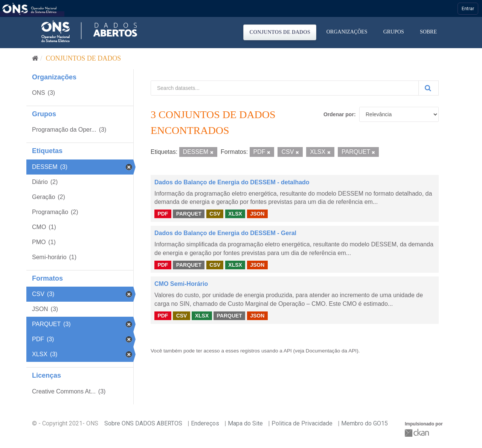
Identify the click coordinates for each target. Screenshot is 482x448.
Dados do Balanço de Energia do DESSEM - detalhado (232, 182)
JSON (257, 214)
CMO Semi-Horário (181, 284)
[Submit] (429, 88)
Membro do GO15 (365, 423)
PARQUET (189, 214)
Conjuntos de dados (280, 32)
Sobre (428, 32)
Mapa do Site (245, 423)
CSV (215, 214)
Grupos (394, 32)
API (288, 351)
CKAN (418, 433)
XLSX (235, 214)
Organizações (347, 32)
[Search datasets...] (285, 88)
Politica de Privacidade (302, 423)
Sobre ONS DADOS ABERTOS (143, 423)
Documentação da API (331, 351)
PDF (163, 214)
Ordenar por (339, 114)
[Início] (35, 58)
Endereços (205, 423)
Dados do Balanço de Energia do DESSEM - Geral (225, 233)
